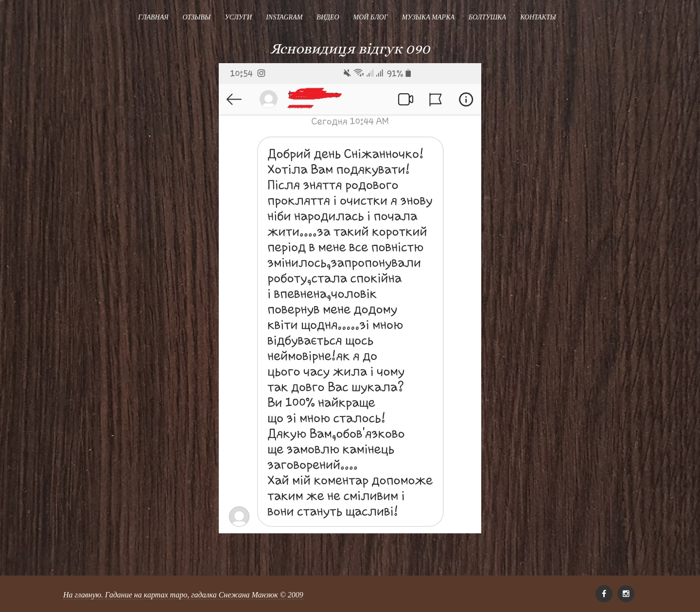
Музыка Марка (428, 17)
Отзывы (196, 17)
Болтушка (487, 17)
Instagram (284, 17)
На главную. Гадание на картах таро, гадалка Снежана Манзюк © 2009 (183, 595)
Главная (153, 17)
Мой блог (371, 17)
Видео (328, 17)
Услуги (238, 17)
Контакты (538, 17)
